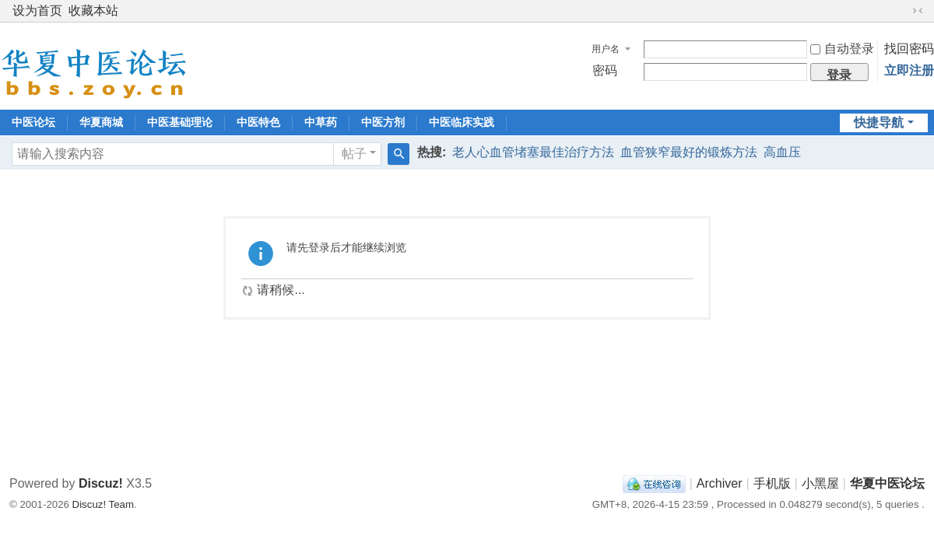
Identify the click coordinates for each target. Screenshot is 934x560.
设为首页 (37, 10)
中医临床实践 (462, 122)
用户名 (606, 49)
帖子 (354, 154)
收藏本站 (93, 10)
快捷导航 (879, 122)
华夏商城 (101, 122)
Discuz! (101, 483)
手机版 (772, 483)
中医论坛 (33, 122)
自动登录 (842, 49)
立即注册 (909, 70)
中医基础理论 (180, 122)
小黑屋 (820, 483)
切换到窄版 (918, 11)
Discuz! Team (103, 504)
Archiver (720, 483)
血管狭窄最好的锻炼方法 (689, 152)
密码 (605, 70)
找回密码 (909, 49)
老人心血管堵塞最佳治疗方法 (533, 152)
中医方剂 (383, 122)
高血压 (782, 152)
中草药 (321, 122)
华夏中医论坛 (887, 483)
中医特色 (258, 122)
